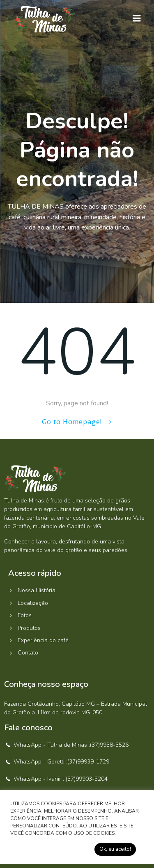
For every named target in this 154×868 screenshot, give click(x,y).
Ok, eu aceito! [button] (115, 849)
